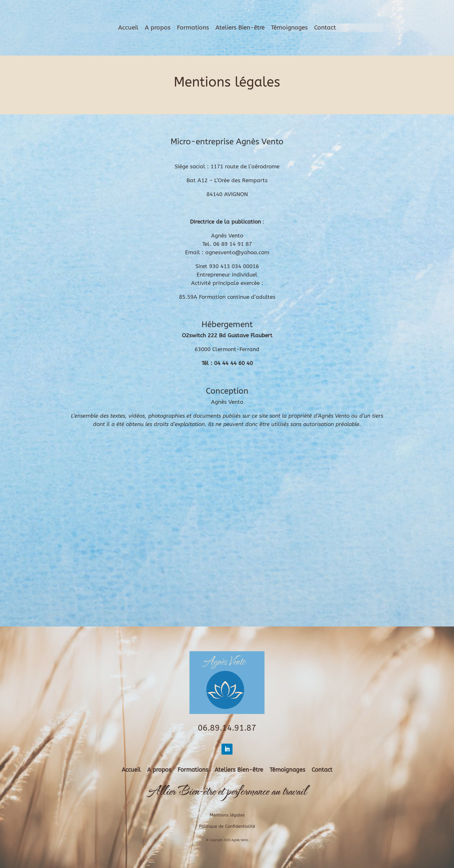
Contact (325, 28)
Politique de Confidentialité (227, 826)
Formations (193, 28)
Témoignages (289, 28)
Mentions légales (227, 815)
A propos (158, 28)
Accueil (128, 28)
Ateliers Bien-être (240, 28)
